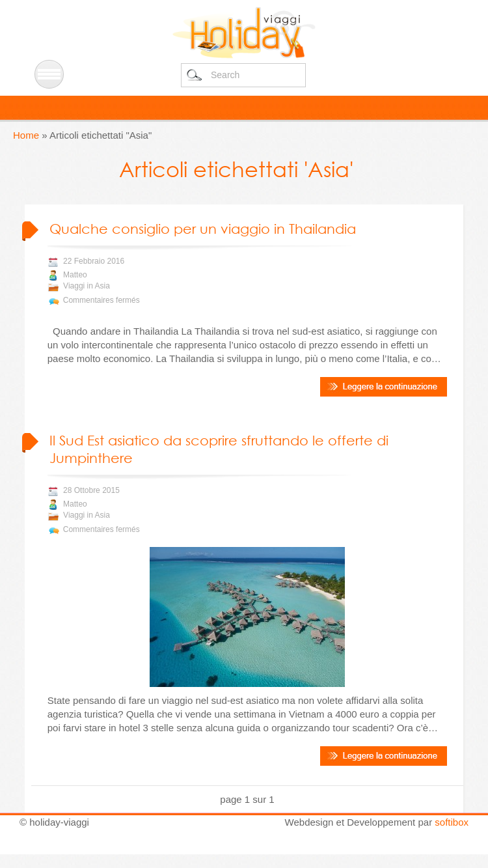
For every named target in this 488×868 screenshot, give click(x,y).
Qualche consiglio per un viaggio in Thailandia (203, 229)
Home (26, 135)
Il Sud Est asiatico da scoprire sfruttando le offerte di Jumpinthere (219, 449)
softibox (452, 822)
